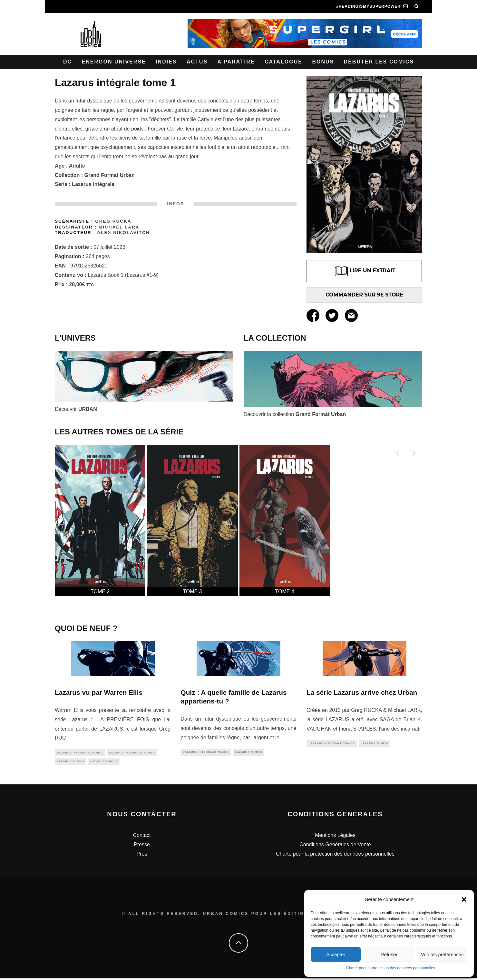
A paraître (236, 62)
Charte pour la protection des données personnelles (391, 968)
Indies (166, 62)
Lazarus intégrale (93, 184)
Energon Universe (114, 62)
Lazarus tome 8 (71, 763)
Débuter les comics (379, 62)
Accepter (336, 954)
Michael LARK (119, 227)
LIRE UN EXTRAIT (364, 271)
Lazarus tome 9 (104, 763)
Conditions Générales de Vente (335, 846)
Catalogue (283, 62)
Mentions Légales (335, 837)
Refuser (389, 954)
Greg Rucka (113, 221)
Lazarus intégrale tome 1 (80, 753)
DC (68, 62)
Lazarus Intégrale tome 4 (132, 753)
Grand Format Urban (110, 175)
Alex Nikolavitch (123, 233)
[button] (464, 899)
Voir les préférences (442, 954)
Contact (142, 837)
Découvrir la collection (295, 414)
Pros (142, 855)
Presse (142, 846)
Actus (197, 62)
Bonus (323, 62)
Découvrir (76, 409)
